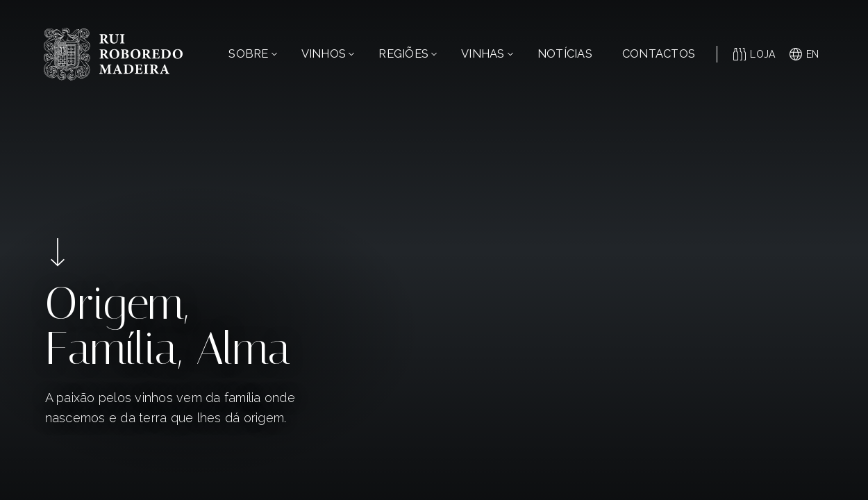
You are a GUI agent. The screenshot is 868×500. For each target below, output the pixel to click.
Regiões (408, 54)
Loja (754, 54)
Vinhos (328, 54)
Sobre (252, 54)
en (804, 54)
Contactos (659, 54)
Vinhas (487, 54)
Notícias (565, 54)
